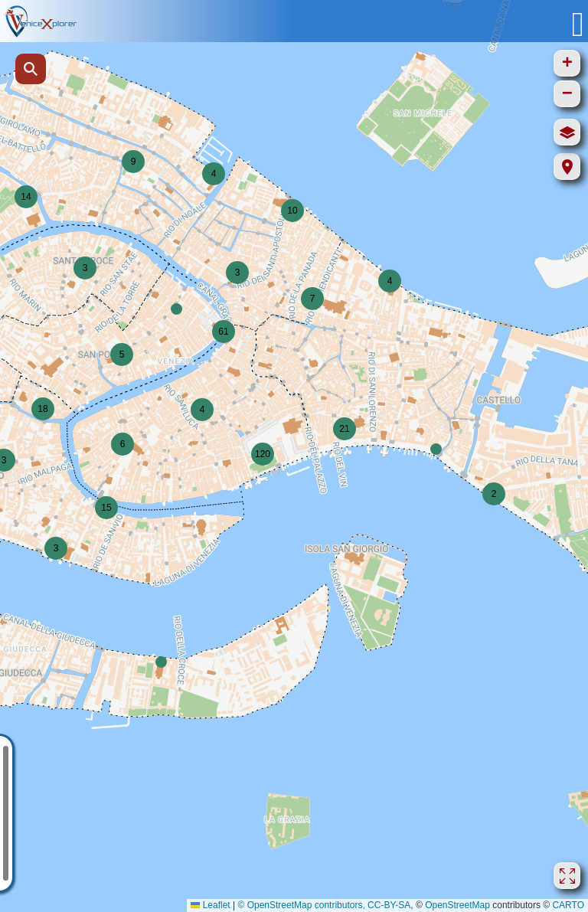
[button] (214, 174)
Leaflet (210, 905)
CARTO (568, 905)
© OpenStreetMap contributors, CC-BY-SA (324, 905)
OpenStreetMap (457, 905)
